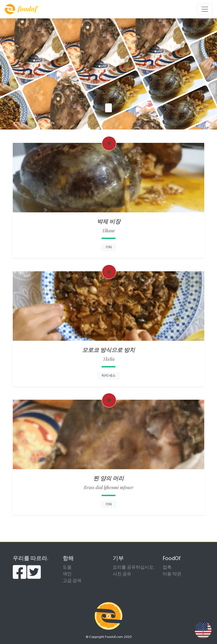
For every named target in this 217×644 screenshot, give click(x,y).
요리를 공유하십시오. (133, 568)
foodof (21, 9)
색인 (67, 574)
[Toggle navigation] (205, 9)
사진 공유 (122, 574)
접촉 (167, 568)
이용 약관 (172, 574)
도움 (67, 568)
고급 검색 (72, 581)
